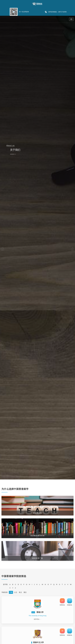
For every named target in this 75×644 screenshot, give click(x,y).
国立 (25, 592)
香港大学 (40, 612)
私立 (20, 592)
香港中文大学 (38, 642)
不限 (11, 592)
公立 (16, 592)
